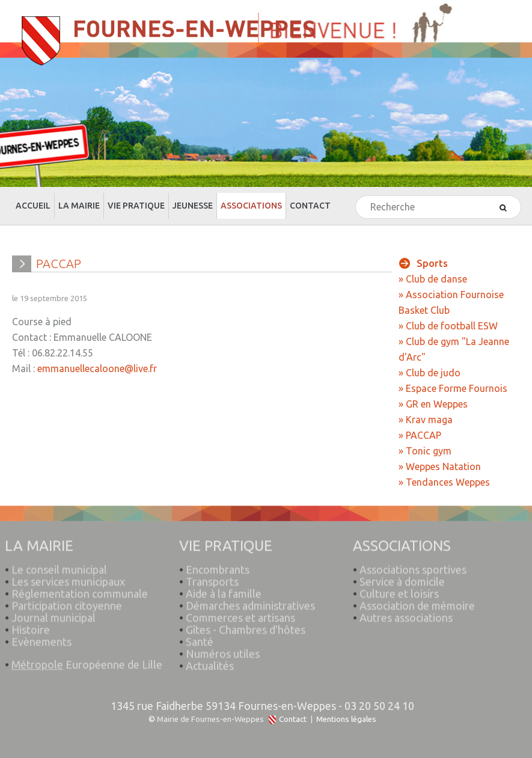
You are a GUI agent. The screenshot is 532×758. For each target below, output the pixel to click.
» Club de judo (430, 373)
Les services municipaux (65, 578)
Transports (212, 578)
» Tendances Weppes (444, 482)
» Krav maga (426, 420)
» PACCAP (420, 435)
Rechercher (356, 196)
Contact (293, 719)
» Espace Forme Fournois (453, 388)
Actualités (210, 662)
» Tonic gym (425, 451)
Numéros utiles (223, 650)
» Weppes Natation (440, 466)
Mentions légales (346, 719)
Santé (200, 638)
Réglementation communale (80, 590)
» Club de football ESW (448, 326)
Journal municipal (54, 614)
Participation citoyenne (67, 602)
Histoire (31, 626)
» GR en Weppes (433, 404)
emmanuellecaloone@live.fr (97, 368)
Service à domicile (402, 578)
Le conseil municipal (59, 566)
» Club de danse (433, 279)
